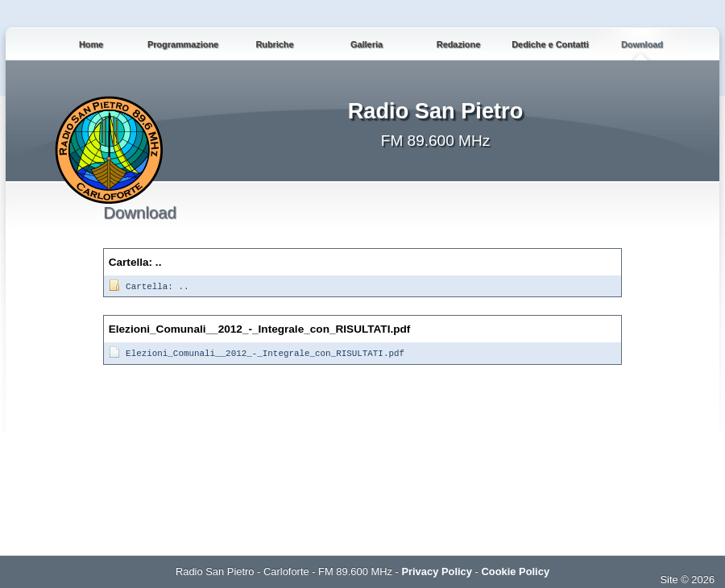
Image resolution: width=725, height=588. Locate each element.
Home (91, 44)
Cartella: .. (149, 287)
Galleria (367, 44)
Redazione (458, 44)
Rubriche (274, 44)
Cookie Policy (515, 571)
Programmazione (183, 44)
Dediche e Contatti (550, 44)
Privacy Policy (437, 571)
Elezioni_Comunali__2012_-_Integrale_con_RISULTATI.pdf (256, 354)
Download (642, 44)
